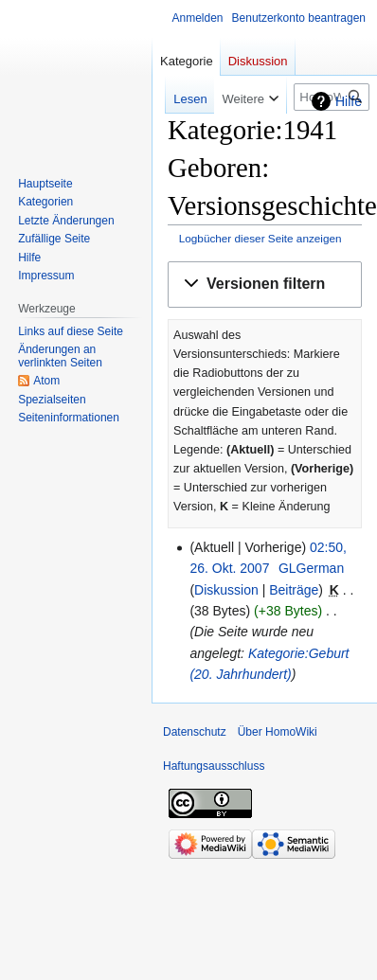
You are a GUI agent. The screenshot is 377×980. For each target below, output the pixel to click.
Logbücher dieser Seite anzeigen (260, 238)
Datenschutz (195, 732)
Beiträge (294, 590)
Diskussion (226, 590)
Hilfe (349, 101)
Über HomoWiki (278, 732)
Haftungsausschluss (214, 766)
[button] (265, 285)
